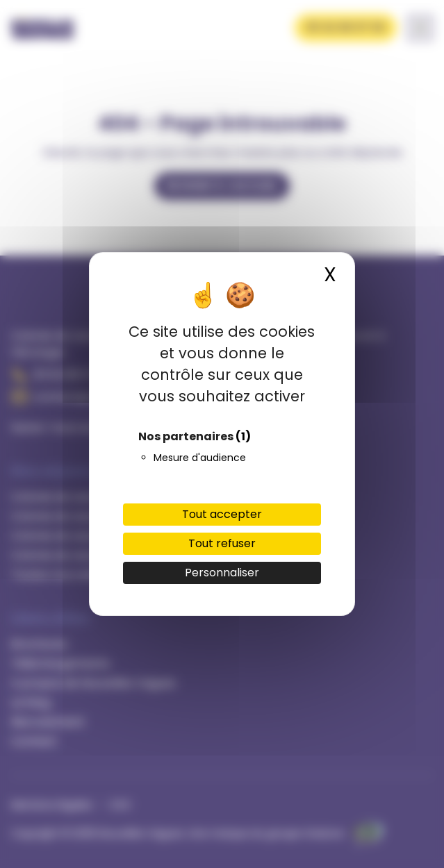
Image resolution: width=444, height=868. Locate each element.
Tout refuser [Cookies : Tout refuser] (222, 543)
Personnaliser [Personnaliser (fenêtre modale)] (222, 573)
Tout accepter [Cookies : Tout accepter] (222, 514)
